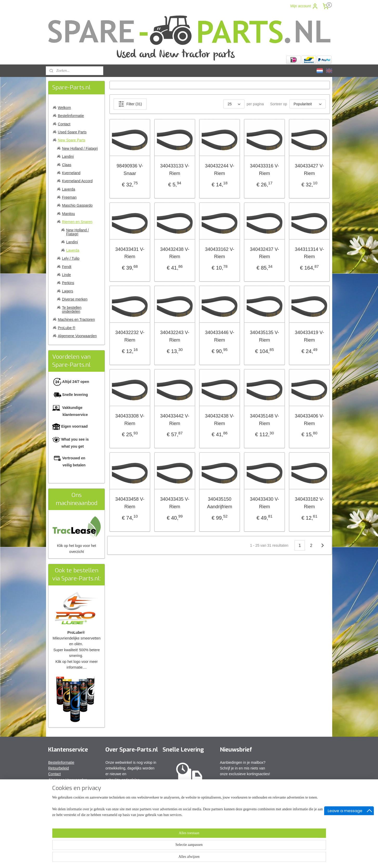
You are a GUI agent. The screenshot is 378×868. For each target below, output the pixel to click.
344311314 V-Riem (309, 253)
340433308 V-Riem (130, 420)
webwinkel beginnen (200, 858)
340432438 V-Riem (175, 253)
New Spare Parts (72, 140)
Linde (66, 275)
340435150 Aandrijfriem (220, 503)
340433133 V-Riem (175, 170)
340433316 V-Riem (265, 170)
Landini (68, 156)
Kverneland (71, 173)
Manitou (68, 214)
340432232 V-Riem (130, 336)
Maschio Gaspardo (77, 205)
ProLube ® (66, 328)
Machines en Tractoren (76, 319)
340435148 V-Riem (265, 420)
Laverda (69, 189)
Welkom (64, 108)
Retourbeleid (58, 768)
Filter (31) (130, 104)
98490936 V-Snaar (130, 170)
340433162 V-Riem (220, 253)
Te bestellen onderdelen (72, 309)
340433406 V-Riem (309, 420)
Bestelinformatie (71, 116)
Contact (64, 124)
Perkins (68, 283)
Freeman (69, 197)
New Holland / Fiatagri (80, 148)
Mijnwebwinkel (240, 858)
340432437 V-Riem (265, 253)
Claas (67, 165)
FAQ (52, 786)
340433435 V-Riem (175, 503)
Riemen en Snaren (77, 222)
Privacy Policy (59, 791)
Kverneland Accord (77, 181)
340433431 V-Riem (130, 253)
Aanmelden (233, 786)
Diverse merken (75, 299)
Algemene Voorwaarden (77, 336)
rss (183, 858)
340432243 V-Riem (175, 336)
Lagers (68, 291)
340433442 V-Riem (175, 420)
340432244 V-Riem (220, 170)
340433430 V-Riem (265, 503)
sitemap (173, 858)
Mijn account (304, 6)
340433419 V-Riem (309, 336)
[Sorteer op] (307, 104)
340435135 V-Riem (265, 336)
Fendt (67, 267)
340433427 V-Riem (309, 170)
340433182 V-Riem (309, 503)
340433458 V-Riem (130, 503)
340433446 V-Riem (220, 336)
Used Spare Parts (72, 132)
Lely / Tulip (71, 258)
